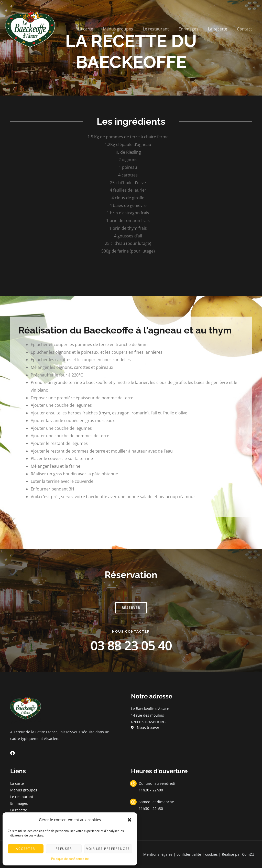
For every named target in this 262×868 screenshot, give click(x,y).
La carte (94, 29)
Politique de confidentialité (70, 859)
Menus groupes (125, 29)
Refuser (64, 849)
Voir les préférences (108, 849)
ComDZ (248, 854)
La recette (220, 29)
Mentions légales (158, 854)
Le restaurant (161, 29)
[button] (129, 820)
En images (192, 29)
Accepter (25, 849)
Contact (245, 29)
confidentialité (189, 854)
